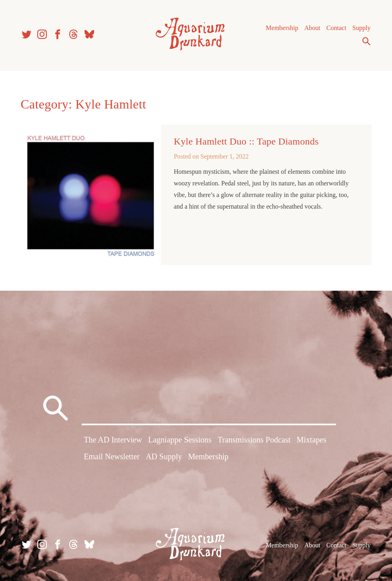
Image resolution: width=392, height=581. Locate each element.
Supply (361, 28)
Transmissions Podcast (254, 440)
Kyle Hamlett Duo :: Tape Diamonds (246, 141)
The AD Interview (113, 440)
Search (366, 41)
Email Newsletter (112, 456)
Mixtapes (312, 440)
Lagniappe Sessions (180, 440)
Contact (336, 28)
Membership (282, 28)
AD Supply (164, 456)
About (312, 28)
